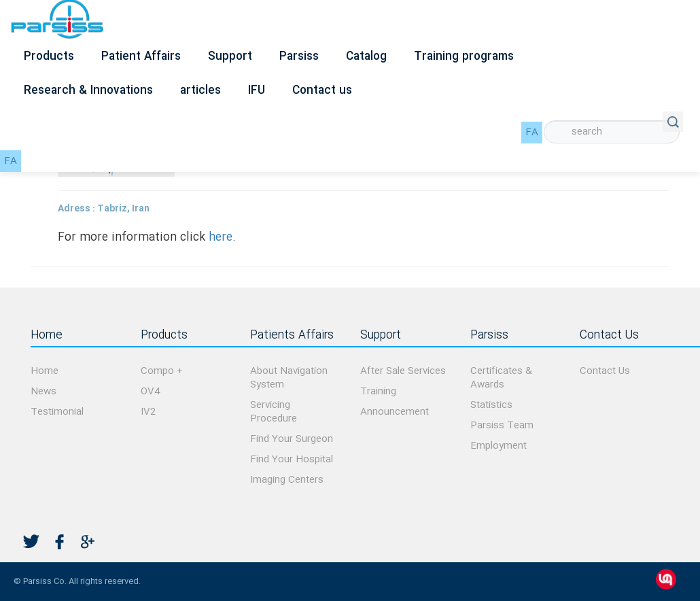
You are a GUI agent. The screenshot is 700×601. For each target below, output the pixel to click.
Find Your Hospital (292, 460)
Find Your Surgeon (292, 439)
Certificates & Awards (501, 378)
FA (532, 133)
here (221, 238)
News (43, 392)
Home (45, 371)
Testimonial (57, 412)
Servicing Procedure (274, 412)
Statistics (491, 405)
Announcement (395, 412)
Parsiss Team (502, 426)
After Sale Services (403, 371)
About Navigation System (289, 378)
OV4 (150, 392)
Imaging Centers (287, 480)
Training (378, 392)
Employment (498, 446)
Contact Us (605, 371)
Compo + (162, 371)
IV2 (148, 412)
